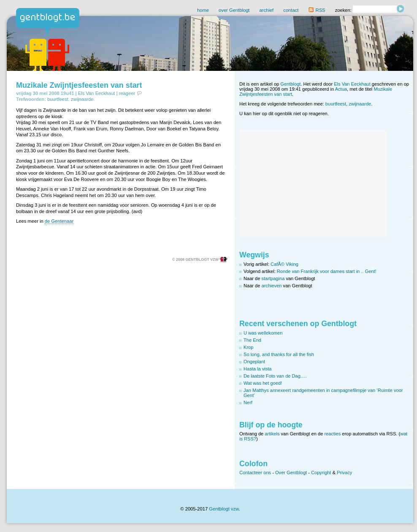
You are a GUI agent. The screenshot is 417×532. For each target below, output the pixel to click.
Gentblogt (290, 84)
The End (252, 340)
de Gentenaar (59, 221)
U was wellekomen (263, 333)
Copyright (321, 473)
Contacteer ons (255, 473)
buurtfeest (58, 99)
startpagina (273, 278)
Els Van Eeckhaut (96, 93)
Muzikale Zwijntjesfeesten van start (79, 85)
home (203, 10)
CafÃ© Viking (284, 264)
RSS (317, 10)
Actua (341, 89)
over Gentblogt (234, 10)
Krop (248, 347)
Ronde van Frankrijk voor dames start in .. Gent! (327, 271)
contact (291, 10)
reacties (332, 434)
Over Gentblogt (291, 473)
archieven (272, 286)
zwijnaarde (82, 99)
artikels (272, 434)
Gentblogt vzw (224, 509)
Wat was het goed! (263, 383)
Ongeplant (254, 362)
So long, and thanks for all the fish (279, 354)
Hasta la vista (258, 369)
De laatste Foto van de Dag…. (275, 376)
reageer (127, 93)
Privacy (344, 473)
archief (267, 10)
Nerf (248, 402)
